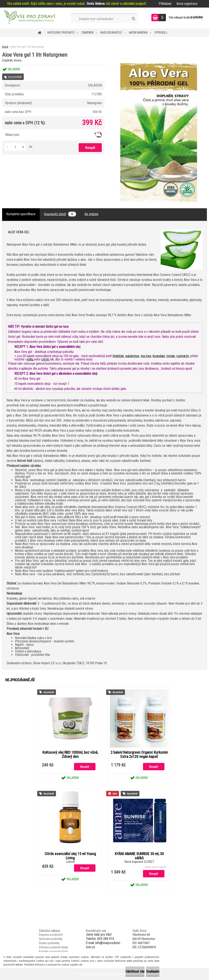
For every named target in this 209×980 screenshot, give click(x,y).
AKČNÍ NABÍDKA (138, 33)
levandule (159, 356)
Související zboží (60, 214)
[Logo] (29, 18)
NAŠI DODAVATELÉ (111, 33)
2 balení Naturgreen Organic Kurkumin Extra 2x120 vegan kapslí (139, 755)
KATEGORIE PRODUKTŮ (61, 33)
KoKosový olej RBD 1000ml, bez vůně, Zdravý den (70, 755)
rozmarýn (183, 356)
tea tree (146, 356)
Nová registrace (187, 4)
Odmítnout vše (119, 971)
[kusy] (15, 147)
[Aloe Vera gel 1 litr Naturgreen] (159, 65)
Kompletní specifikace (21, 214)
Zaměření (87, 33)
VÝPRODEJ (161, 33)
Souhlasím (147, 971)
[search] (133, 19)
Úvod (5, 47)
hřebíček (118, 356)
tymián (171, 356)
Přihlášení (165, 4)
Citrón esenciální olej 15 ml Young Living (70, 856)
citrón (46, 359)
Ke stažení (91, 214)
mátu (30, 359)
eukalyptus (132, 356)
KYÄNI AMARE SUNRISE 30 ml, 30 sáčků (139, 856)
